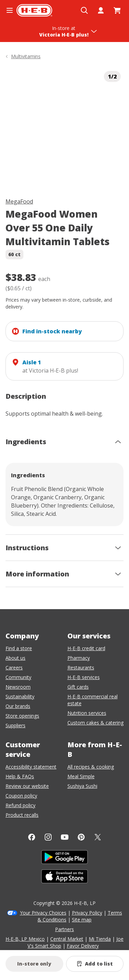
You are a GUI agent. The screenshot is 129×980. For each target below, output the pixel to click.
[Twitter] (98, 837)
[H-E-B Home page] (34, 10)
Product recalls (22, 815)
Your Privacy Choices (43, 913)
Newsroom (18, 687)
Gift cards (78, 687)
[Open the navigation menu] (10, 10)
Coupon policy (21, 796)
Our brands (18, 706)
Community (18, 677)
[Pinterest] (81, 837)
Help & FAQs (20, 776)
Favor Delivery (83, 946)
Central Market (67, 939)
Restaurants (81, 668)
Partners (64, 929)
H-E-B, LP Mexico (25, 939)
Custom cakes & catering (95, 723)
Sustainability (20, 696)
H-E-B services (84, 677)
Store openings (22, 716)
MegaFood (19, 201)
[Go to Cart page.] (117, 10)
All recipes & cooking (91, 767)
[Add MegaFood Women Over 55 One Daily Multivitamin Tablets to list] (95, 964)
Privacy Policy (87, 913)
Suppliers (15, 725)
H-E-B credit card (86, 648)
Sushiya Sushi (82, 786)
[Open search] (84, 10)
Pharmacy (79, 658)
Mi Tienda (100, 939)
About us (15, 658)
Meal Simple (81, 776)
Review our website (27, 786)
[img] (64, 127)
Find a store (19, 648)
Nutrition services (87, 713)
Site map (82, 920)
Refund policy (20, 805)
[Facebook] (32, 837)
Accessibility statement (31, 767)
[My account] (101, 10)
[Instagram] (48, 837)
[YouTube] (65, 837)
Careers (14, 668)
